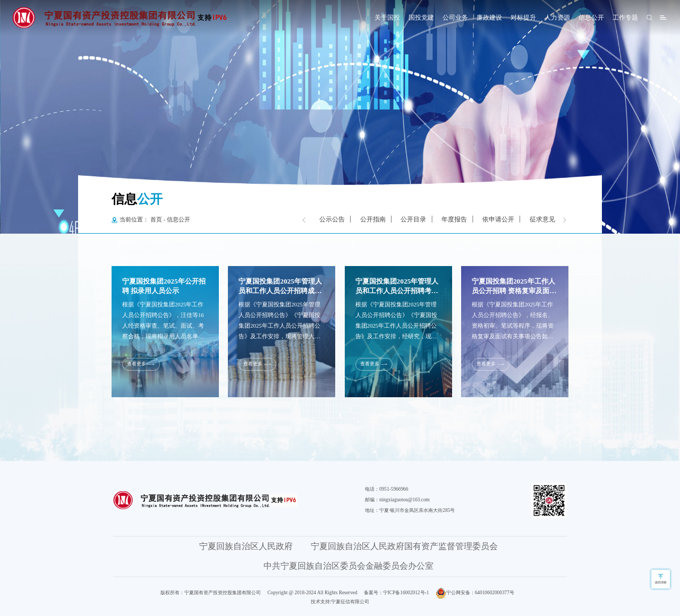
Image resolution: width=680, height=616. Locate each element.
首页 (156, 220)
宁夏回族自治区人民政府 (246, 546)
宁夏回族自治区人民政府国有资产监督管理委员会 (404, 546)
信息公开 (591, 18)
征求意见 (542, 219)
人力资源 (557, 18)
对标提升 (523, 18)
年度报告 (454, 219)
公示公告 (332, 219)
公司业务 (455, 18)
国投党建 (421, 18)
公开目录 (413, 219)
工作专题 (625, 18)
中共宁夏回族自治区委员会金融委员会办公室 (348, 566)
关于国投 (387, 18)
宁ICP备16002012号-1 (406, 593)
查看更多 (137, 364)
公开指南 (373, 219)
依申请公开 (498, 219)
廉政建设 (489, 18)
